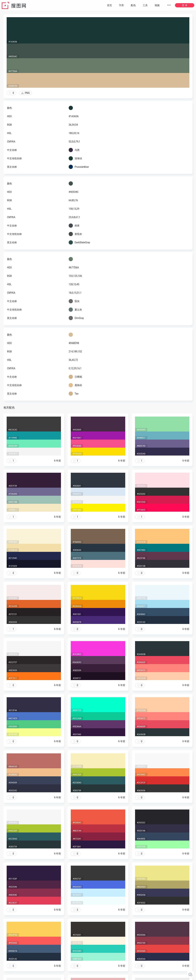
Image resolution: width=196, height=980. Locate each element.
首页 (109, 5)
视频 (157, 5)
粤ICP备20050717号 (98, 976)
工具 (145, 5)
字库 (121, 5)
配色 (133, 5)
